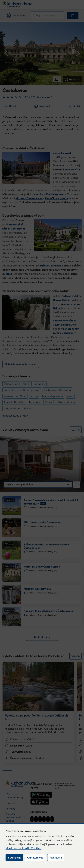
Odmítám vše (35, 857)
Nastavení (56, 857)
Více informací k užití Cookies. (23, 848)
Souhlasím (14, 857)
